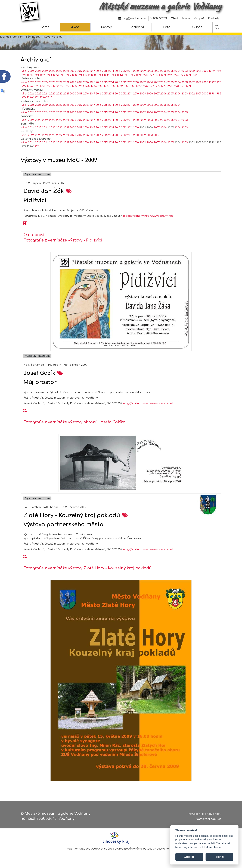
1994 (43, 75)
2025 (38, 71)
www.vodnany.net (162, 216)
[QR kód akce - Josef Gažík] (25, 411)
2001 (198, 71)
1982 (120, 75)
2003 (185, 71)
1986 (94, 75)
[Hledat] (217, 27)
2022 (59, 71)
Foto (167, 27)
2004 (178, 71)
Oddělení (136, 27)
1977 (151, 75)
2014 (111, 71)
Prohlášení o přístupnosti (204, 814)
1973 (176, 75)
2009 (143, 71)
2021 (66, 71)
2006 (163, 71)
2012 (124, 71)
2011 (130, 71)
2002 (192, 71)
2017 (92, 71)
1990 (68, 75)
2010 (136, 71)
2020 (73, 71)
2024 (45, 71)
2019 (80, 71)
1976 (157, 75)
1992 (56, 75)
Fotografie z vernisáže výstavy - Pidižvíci (63, 240)
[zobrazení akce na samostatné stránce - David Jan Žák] (69, 191)
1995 (36, 75)
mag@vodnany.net (133, 18)
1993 (49, 75)
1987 (87, 75)
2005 (170, 71)
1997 (23, 75)
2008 (150, 71)
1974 (170, 75)
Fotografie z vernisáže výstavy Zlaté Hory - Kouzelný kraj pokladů (88, 568)
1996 (30, 75)
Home (45, 27)
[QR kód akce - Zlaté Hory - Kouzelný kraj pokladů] (25, 557)
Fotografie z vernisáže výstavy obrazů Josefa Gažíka (74, 422)
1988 (81, 75)
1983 (113, 75)
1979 (139, 75)
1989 (75, 75)
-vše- (24, 71)
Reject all (219, 857)
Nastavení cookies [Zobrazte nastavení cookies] (209, 819)
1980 (132, 75)
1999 (212, 71)
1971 (188, 75)
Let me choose (213, 847)
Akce (75, 27)
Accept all (189, 857)
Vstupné (199, 18)
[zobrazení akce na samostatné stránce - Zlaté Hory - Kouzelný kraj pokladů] (125, 515)
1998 (218, 71)
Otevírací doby (180, 18)
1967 (194, 75)
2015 (105, 71)
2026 (31, 71)
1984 (107, 75)
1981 (126, 75)
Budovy (106, 27)
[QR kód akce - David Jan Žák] (25, 224)
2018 (86, 71)
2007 (157, 71)
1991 (62, 75)
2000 (205, 71)
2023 (52, 71)
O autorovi (34, 235)
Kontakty (214, 18)
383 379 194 (159, 18)
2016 (98, 71)
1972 (182, 75)
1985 (100, 75)
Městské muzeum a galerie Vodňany (160, 6)
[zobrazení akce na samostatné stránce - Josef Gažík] (60, 373)
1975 (164, 75)
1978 (145, 75)
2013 (117, 71)
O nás (197, 27)
